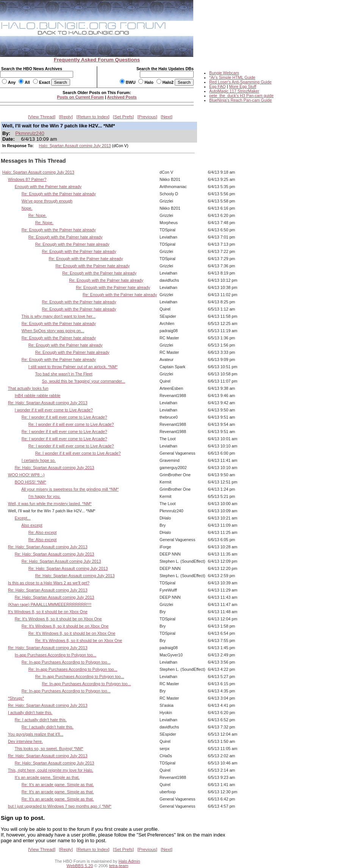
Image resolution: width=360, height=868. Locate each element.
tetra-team (119, 866)
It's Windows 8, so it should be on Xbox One (48, 612)
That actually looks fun (28, 388)
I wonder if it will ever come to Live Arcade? (54, 410)
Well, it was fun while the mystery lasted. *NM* (50, 504)
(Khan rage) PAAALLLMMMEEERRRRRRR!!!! (50, 604)
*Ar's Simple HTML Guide (232, 77)
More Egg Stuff (243, 86)
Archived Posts (122, 97)
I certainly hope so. (39, 460)
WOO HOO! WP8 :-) (26, 475)
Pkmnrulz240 (30, 133)
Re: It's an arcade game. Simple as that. (58, 785)
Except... (23, 518)
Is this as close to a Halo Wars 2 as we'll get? (49, 583)
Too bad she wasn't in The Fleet (63, 374)
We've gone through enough (47, 201)
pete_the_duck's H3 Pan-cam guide (241, 96)
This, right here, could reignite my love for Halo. (51, 770)
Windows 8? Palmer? (27, 179)
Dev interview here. (25, 741)
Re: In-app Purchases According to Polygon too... (66, 662)
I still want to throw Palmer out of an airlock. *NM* (73, 367)
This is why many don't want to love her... (59, 316)
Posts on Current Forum (80, 97)
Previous (147, 117)
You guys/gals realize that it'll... (36, 734)
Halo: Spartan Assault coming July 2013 (75, 146)
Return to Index (93, 117)
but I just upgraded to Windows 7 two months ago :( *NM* (60, 806)
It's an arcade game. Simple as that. (47, 777)
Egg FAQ (218, 86)
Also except (32, 525)
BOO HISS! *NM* (31, 482)
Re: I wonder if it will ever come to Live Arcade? (64, 417)
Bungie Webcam (224, 73)
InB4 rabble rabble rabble (38, 396)
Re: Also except (43, 532)
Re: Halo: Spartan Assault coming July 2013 (48, 403)
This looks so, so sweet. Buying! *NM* (49, 749)
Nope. (27, 208)
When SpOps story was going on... (53, 331)
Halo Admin (129, 861)
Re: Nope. (38, 215)
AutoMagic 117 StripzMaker (234, 91)
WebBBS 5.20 (80, 866)
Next (167, 117)
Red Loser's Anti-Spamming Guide (240, 82)
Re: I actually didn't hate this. (41, 720)
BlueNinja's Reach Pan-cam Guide (240, 100)
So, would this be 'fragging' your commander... (84, 381)
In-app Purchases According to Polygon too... (56, 655)
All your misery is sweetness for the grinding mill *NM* (70, 489)
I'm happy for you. (45, 496)
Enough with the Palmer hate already (48, 187)
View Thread (42, 117)
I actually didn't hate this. (30, 713)
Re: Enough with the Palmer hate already (59, 194)
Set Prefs (123, 117)
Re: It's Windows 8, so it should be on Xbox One (58, 619)
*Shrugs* (16, 698)
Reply (66, 117)
